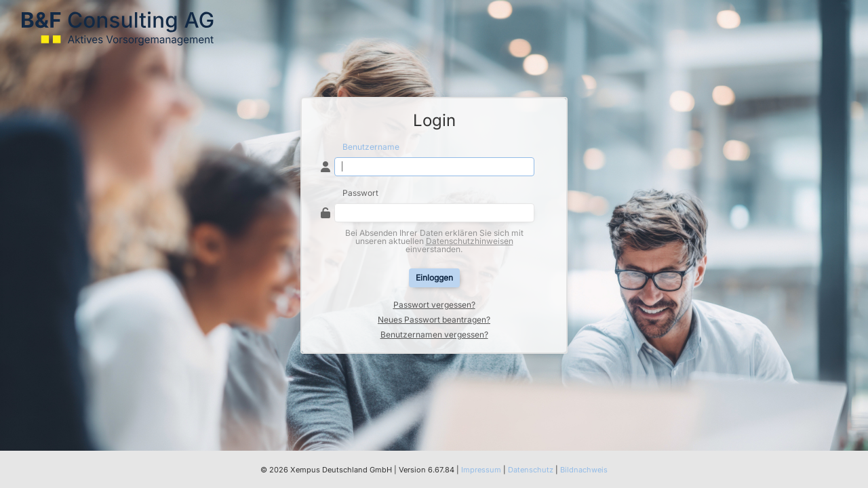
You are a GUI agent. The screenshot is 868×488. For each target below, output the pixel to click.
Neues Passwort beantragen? (434, 320)
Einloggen (434, 278)
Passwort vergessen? (434, 305)
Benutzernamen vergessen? (434, 335)
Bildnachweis (584, 470)
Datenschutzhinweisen (470, 241)
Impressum (481, 470)
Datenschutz (531, 470)
